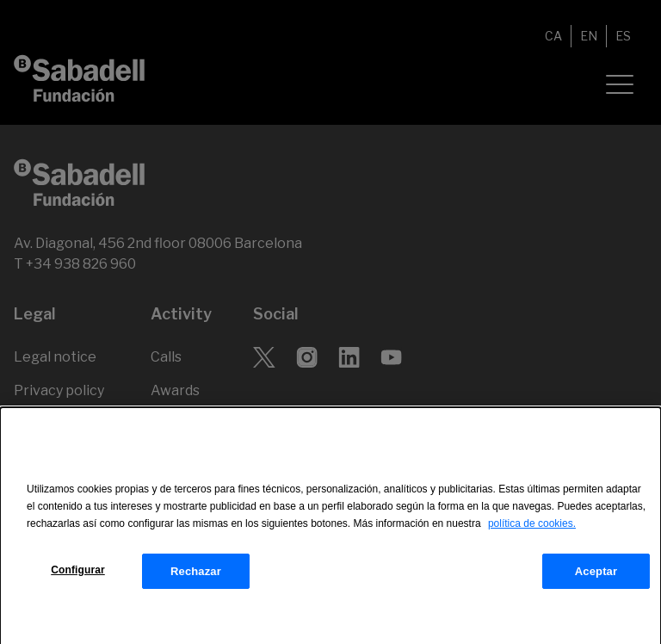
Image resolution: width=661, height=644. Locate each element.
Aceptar (596, 576)
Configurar (78, 575)
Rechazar (196, 576)
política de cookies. (532, 529)
